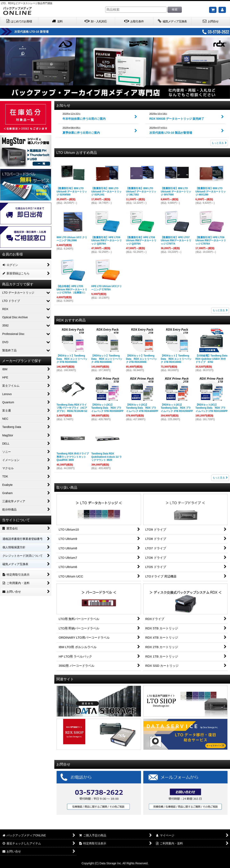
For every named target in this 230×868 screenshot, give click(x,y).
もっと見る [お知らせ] (219, 143)
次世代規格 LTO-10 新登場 (31, 32)
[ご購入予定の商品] (213, 10)
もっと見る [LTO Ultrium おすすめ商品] (220, 310)
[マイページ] (222, 10)
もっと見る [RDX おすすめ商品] (220, 478)
